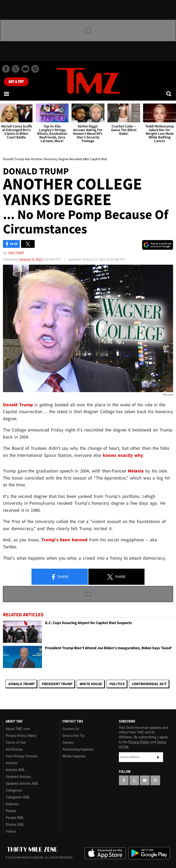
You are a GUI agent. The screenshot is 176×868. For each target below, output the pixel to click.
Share (60, 577)
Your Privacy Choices (22, 756)
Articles (11, 763)
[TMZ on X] (16, 69)
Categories (14, 790)
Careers (68, 743)
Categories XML (18, 797)
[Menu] (7, 94)
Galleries (12, 804)
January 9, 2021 (31, 259)
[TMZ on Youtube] (25, 69)
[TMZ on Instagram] (35, 69)
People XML (15, 818)
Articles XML (15, 770)
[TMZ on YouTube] (145, 780)
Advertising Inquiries (78, 749)
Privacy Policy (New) (21, 736)
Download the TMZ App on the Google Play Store (149, 853)
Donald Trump (21, 684)
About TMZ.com (18, 729)
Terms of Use (16, 743)
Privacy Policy (139, 742)
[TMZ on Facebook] (6, 69)
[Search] (169, 94)
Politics (117, 684)
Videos (11, 831)
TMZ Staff (16, 253)
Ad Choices (14, 749)
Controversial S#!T (149, 684)
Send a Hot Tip (73, 736)
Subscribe (158, 757)
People (11, 811)
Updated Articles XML (22, 784)
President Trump (57, 684)
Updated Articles (18, 777)
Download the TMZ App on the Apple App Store (105, 853)
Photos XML (15, 825)
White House (91, 684)
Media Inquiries (74, 756)
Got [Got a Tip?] (16, 82)
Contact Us (71, 729)
